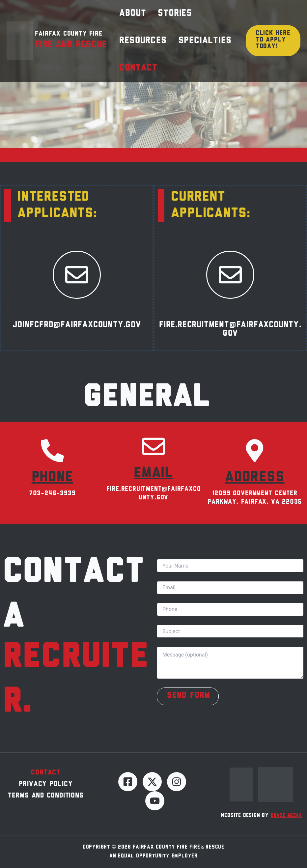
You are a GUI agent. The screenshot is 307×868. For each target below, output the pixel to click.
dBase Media (286, 816)
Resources (140, 47)
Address (255, 477)
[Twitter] (152, 782)
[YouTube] (155, 801)
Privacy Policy (46, 786)
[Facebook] (128, 782)
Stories (165, 16)
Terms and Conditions (46, 799)
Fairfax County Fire (69, 41)
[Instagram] (177, 782)
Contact (135, 79)
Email (77, 311)
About (129, 16)
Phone (52, 477)
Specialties (195, 47)
